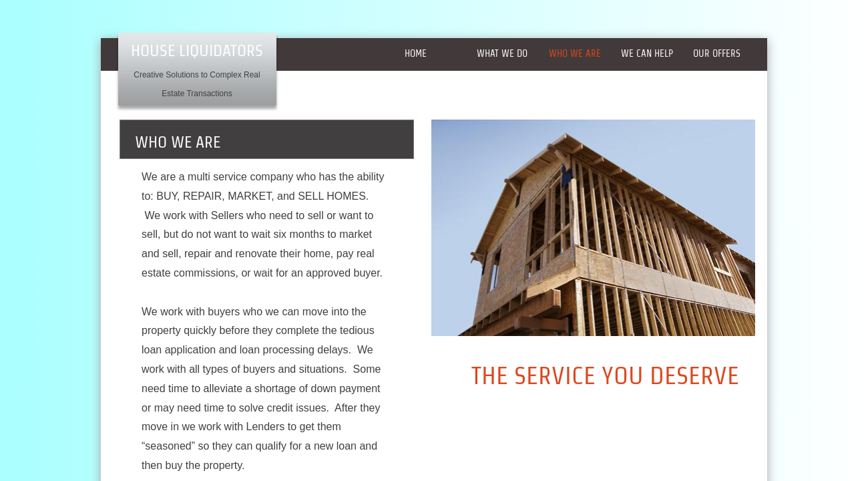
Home (416, 53)
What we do (502, 53)
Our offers (717, 53)
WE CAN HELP (647, 53)
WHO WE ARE (575, 53)
